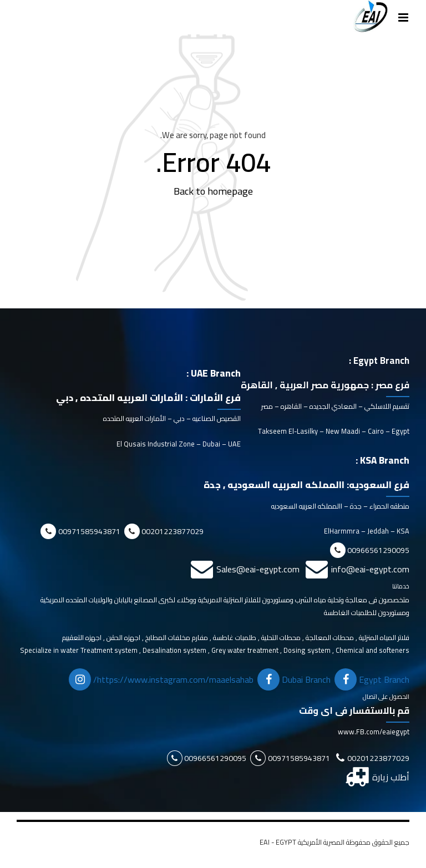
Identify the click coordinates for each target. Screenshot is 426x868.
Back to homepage (213, 191)
